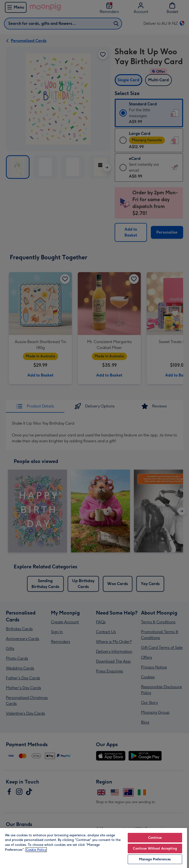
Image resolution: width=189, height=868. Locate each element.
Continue (155, 838)
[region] (94, 848)
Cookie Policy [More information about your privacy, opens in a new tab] (36, 850)
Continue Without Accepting (155, 848)
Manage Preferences (155, 859)
